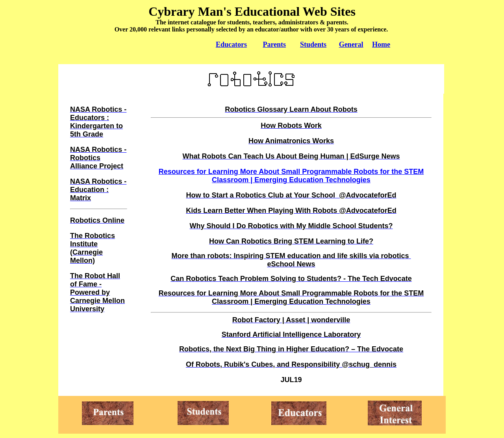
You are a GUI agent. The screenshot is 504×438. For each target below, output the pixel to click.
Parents (274, 44)
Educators (231, 44)
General (351, 44)
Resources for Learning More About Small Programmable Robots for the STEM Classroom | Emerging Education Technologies (291, 176)
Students (313, 44)
